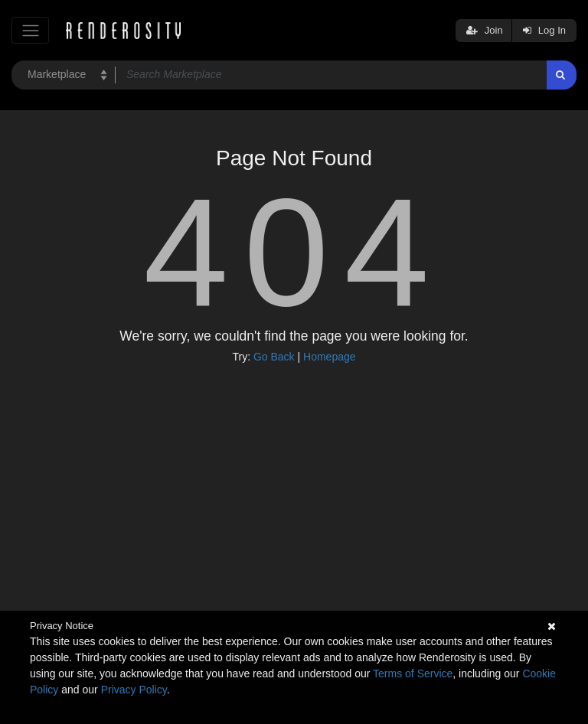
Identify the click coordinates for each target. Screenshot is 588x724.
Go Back (274, 357)
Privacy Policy (134, 690)
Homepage (330, 357)
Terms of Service (413, 673)
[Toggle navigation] (30, 30)
